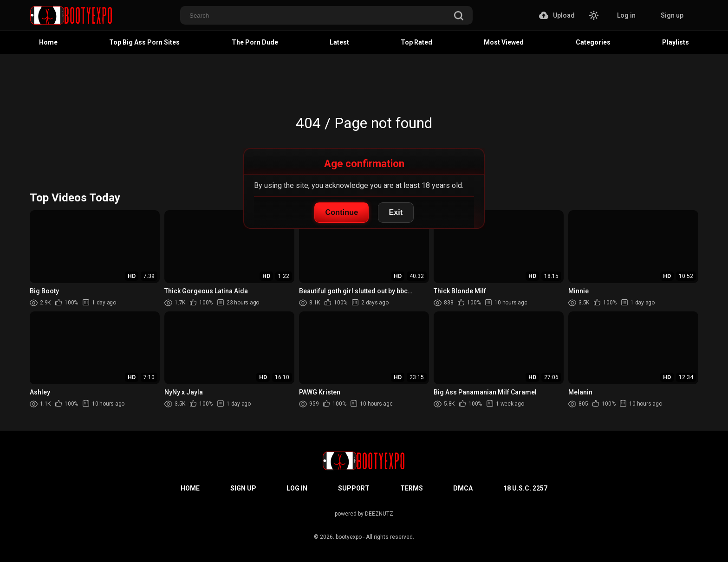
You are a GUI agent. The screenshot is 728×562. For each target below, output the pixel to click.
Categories (593, 42)
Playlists (676, 42)
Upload (557, 15)
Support (354, 488)
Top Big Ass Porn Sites (144, 42)
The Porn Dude (255, 42)
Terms (412, 488)
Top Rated (416, 42)
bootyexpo (349, 537)
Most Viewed (504, 42)
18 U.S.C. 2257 (525, 488)
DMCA (463, 488)
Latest (339, 42)
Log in (626, 15)
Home (48, 42)
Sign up (672, 15)
